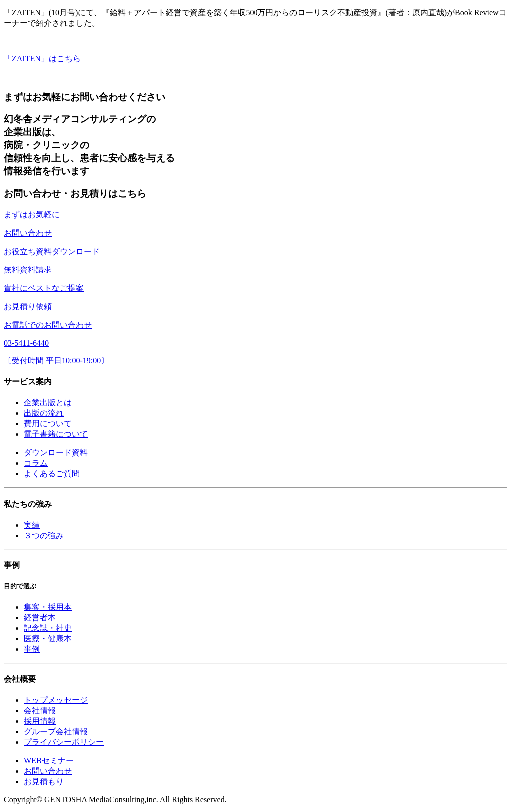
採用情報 (40, 721)
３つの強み (44, 535)
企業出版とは (48, 403)
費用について (48, 423)
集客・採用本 (48, 607)
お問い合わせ (48, 771)
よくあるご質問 (52, 473)
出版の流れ (44, 413)
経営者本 (40, 618)
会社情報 (40, 710)
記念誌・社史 (48, 628)
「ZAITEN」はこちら (42, 59)
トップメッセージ (56, 700)
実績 (32, 525)
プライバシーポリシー (64, 742)
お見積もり (44, 781)
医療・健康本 (48, 639)
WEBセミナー (49, 760)
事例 (32, 649)
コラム (36, 463)
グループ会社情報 (56, 731)
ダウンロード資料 (56, 452)
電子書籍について (56, 434)
